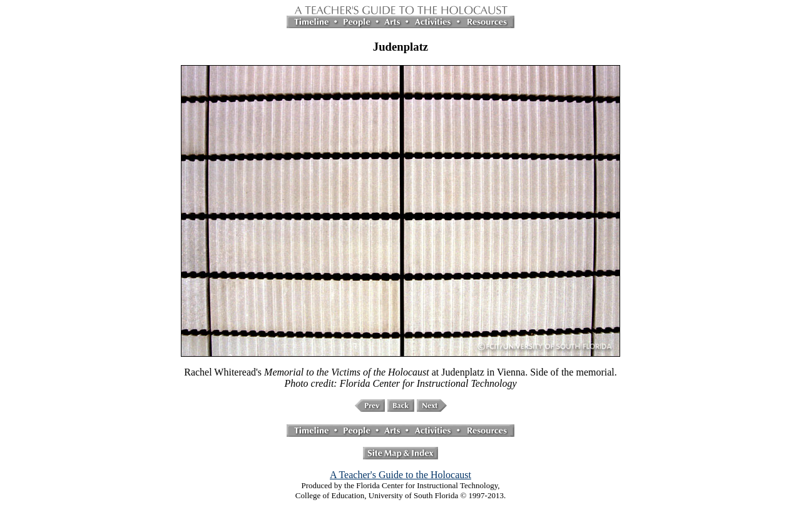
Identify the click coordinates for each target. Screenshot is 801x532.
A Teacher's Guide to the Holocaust (400, 475)
